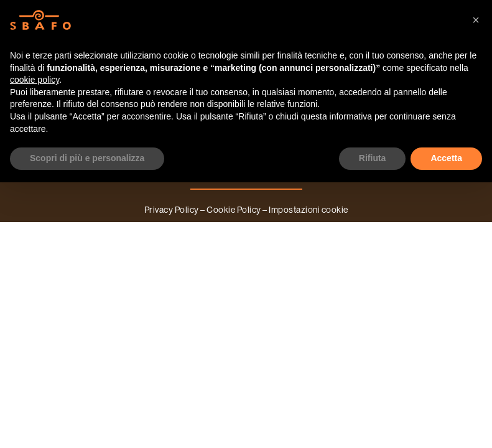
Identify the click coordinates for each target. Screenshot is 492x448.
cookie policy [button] (35, 80)
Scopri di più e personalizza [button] (87, 158)
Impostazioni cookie (309, 210)
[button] (476, 20)
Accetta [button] (446, 158)
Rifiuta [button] (373, 158)
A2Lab (261, 225)
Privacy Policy (172, 210)
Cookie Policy (234, 210)
